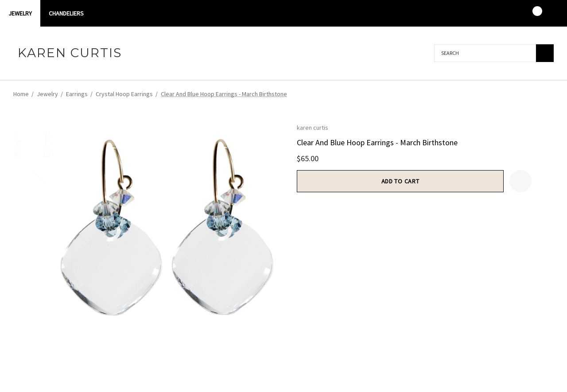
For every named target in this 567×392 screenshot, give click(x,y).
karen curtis (313, 128)
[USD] (549, 14)
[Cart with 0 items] (531, 13)
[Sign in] (497, 13)
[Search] (545, 53)
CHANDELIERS (66, 13)
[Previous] (532, 93)
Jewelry (20, 13)
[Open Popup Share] (543, 181)
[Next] (547, 93)
